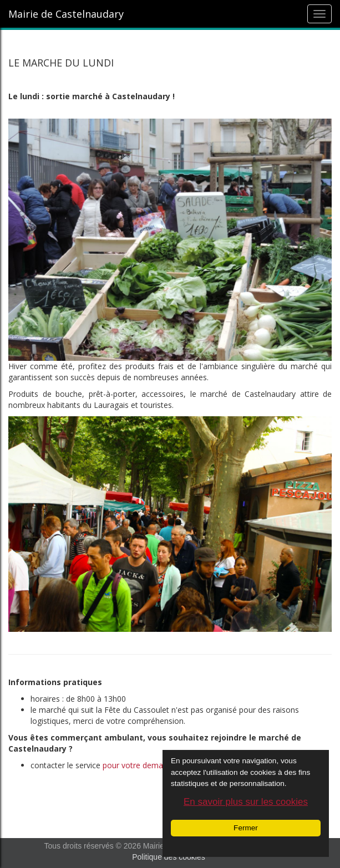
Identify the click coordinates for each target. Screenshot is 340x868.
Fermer (246, 828)
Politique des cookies (169, 857)
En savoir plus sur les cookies (246, 802)
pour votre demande (139, 765)
